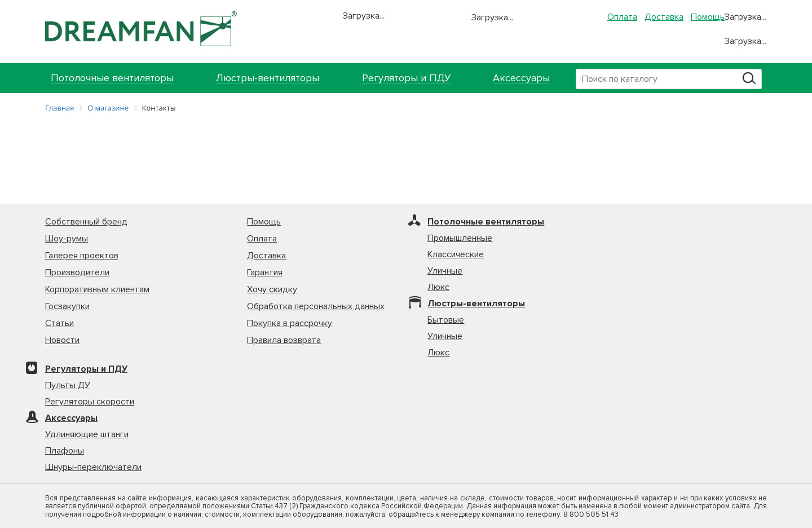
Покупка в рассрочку (290, 323)
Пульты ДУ (68, 385)
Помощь (708, 17)
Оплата (622, 17)
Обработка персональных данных (316, 306)
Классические (456, 254)
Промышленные (460, 238)
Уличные (445, 271)
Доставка (664, 17)
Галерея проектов (82, 256)
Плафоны (65, 451)
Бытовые (446, 320)
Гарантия (265, 272)
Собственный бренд (86, 222)
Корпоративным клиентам (97, 289)
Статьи (59, 323)
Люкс (438, 287)
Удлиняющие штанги (87, 434)
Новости (62, 340)
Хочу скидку (272, 289)
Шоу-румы (67, 239)
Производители (77, 272)
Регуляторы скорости (90, 402)
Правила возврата (284, 340)
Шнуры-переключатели (93, 467)
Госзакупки (67, 306)
